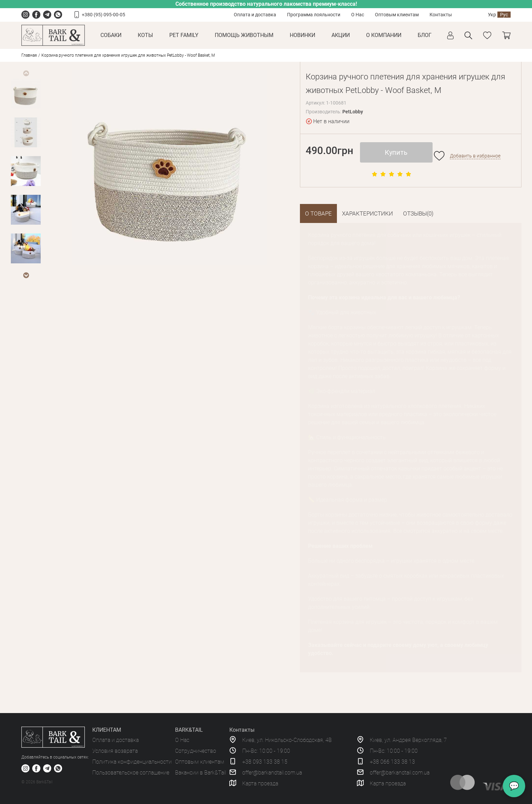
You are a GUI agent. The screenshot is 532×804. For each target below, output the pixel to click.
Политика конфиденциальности (132, 762)
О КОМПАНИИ (384, 35)
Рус (504, 15)
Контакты (441, 15)
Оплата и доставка (255, 15)
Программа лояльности (314, 15)
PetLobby (353, 112)
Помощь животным (244, 35)
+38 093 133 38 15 (265, 762)
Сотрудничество (196, 751)
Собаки (111, 35)
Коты (145, 35)
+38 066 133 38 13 (392, 762)
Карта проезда (260, 783)
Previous (26, 73)
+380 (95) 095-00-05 (103, 15)
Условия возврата (115, 751)
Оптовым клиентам (397, 15)
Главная (29, 55)
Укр (492, 15)
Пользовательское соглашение (131, 773)
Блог (425, 35)
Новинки (302, 35)
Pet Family (184, 35)
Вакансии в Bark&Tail (201, 773)
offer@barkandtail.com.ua (272, 773)
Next (26, 275)
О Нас (358, 15)
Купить (396, 152)
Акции (341, 35)
